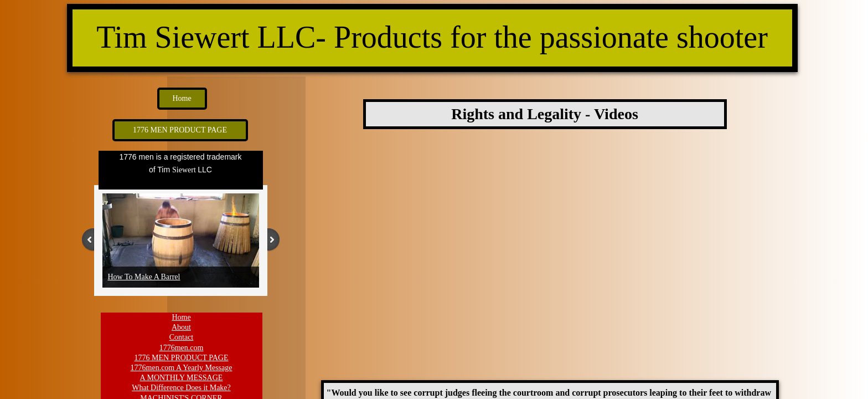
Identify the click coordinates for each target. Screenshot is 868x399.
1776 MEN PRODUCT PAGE (182, 358)
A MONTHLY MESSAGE (182, 378)
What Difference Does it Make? (181, 388)
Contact (182, 337)
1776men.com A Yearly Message (182, 368)
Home (181, 317)
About (181, 327)
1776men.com (182, 348)
